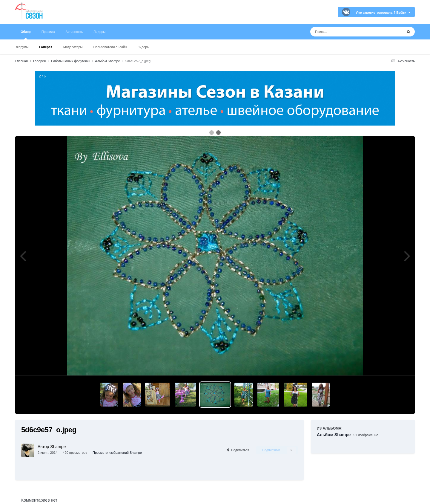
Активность (74, 32)
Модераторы (73, 47)
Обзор (26, 35)
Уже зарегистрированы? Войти (383, 13)
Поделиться (238, 450)
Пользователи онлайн (110, 47)
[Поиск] (345, 32)
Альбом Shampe (334, 435)
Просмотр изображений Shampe (117, 453)
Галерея (46, 47)
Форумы (22, 47)
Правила (48, 32)
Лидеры (143, 47)
